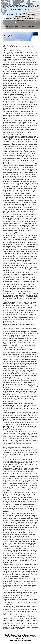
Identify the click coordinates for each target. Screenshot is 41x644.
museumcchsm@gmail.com (20, 640)
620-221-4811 (20, 639)
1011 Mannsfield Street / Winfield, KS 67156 (21, 637)
